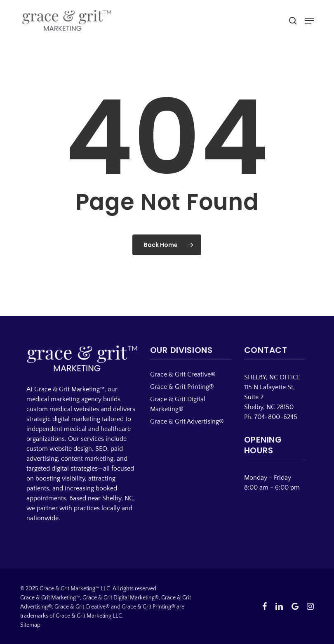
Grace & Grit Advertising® (187, 421)
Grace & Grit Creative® (183, 374)
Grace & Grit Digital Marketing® (178, 404)
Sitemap (30, 625)
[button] (309, 21)
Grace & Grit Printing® (182, 387)
